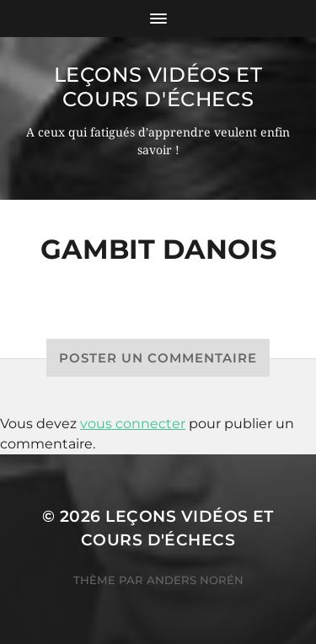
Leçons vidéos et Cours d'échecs (158, 87)
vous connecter (133, 424)
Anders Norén (195, 580)
